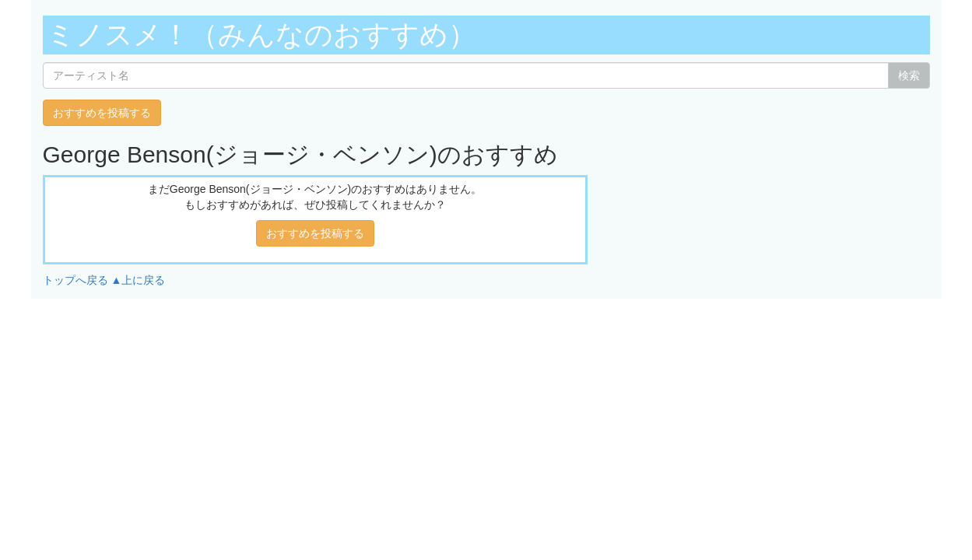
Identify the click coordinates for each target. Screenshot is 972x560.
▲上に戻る (138, 280)
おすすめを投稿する (102, 113)
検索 (909, 75)
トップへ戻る (75, 280)
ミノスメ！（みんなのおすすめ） (261, 35)
